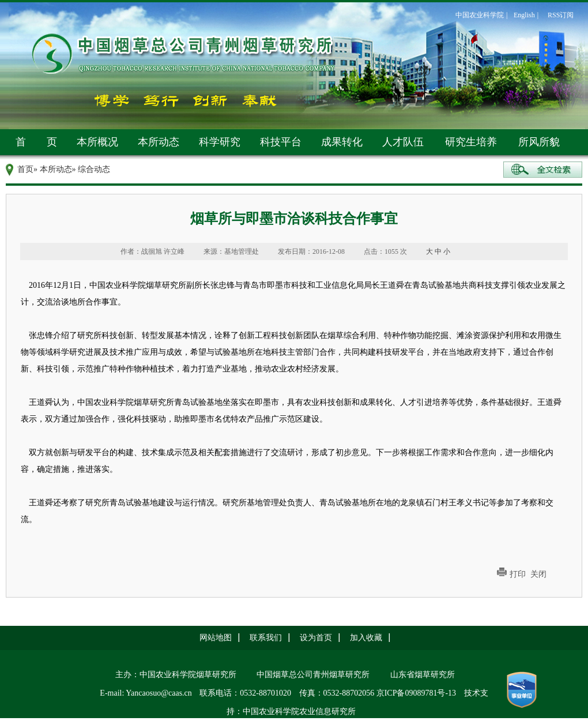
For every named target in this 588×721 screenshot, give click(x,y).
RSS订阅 (561, 15)
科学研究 (220, 142)
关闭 (538, 574)
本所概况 (97, 142)
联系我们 (266, 638)
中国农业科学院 (480, 15)
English (524, 15)
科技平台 (281, 142)
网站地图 (216, 638)
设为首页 (316, 638)
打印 (518, 574)
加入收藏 (366, 638)
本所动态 (159, 142)
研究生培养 (471, 142)
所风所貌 (539, 142)
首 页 (36, 142)
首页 (25, 169)
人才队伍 (403, 142)
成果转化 (342, 142)
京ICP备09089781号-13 (416, 693)
